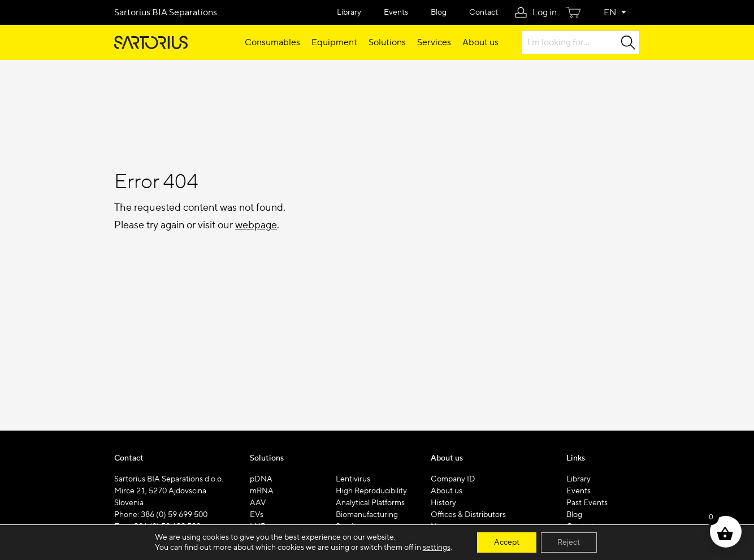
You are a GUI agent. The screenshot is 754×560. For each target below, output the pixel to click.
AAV (258, 503)
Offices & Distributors (468, 515)
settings (436, 548)
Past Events (587, 503)
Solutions (387, 42)
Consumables (272, 42)
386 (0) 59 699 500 (174, 515)
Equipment (334, 42)
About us (480, 42)
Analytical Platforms (370, 503)
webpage (256, 225)
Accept (507, 542)
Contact (484, 12)
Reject (569, 542)
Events (396, 12)
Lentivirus (353, 479)
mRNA (262, 491)
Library (349, 12)
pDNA (261, 479)
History (443, 503)
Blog (439, 12)
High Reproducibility (371, 491)
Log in (545, 12)
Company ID (453, 479)
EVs (257, 515)
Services (434, 42)
